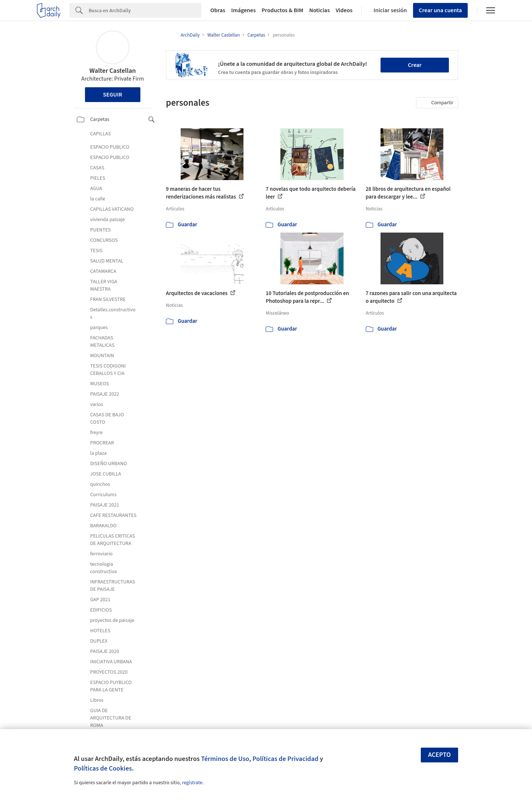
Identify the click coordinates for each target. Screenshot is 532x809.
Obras (218, 10)
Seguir (113, 95)
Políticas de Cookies (103, 768)
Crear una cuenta (441, 10)
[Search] (145, 10)
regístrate (192, 783)
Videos (344, 10)
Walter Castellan (112, 71)
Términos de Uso (225, 759)
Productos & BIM (282, 10)
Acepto (440, 755)
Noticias (320, 10)
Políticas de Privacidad (285, 759)
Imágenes (243, 10)
